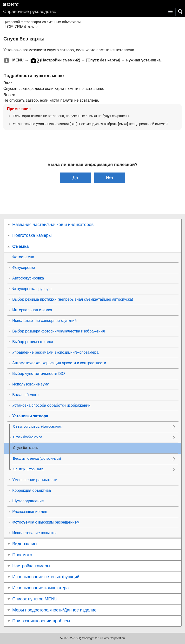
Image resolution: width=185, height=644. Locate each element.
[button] (180, 12)
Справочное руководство (30, 11)
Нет (110, 177)
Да (75, 177)
